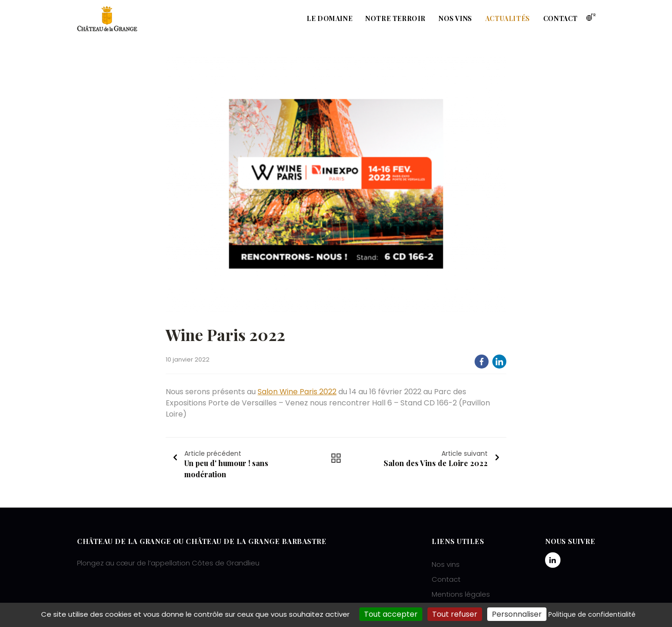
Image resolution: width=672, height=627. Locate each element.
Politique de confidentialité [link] (592, 614)
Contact (560, 18)
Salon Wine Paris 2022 (297, 392)
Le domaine (329, 18)
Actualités (508, 18)
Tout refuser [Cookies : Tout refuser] (455, 614)
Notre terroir (395, 18)
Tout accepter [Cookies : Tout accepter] (391, 614)
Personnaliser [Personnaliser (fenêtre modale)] (517, 614)
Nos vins (455, 18)
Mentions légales (461, 594)
